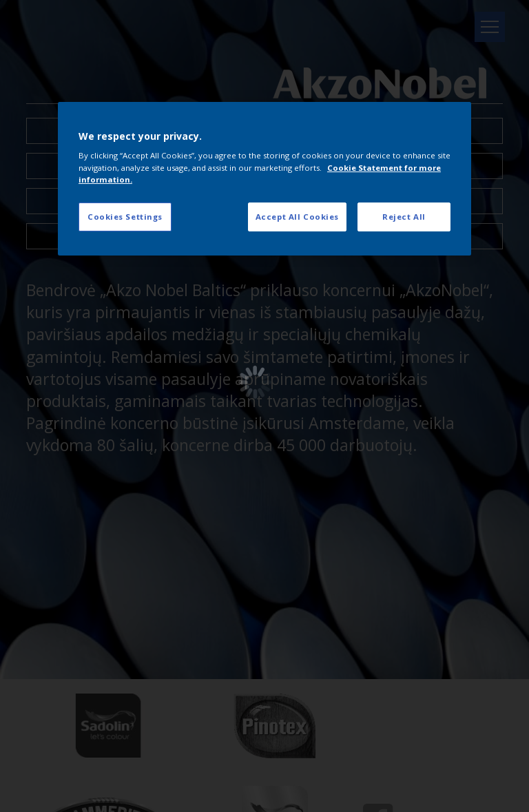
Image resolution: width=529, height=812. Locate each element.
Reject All (404, 217)
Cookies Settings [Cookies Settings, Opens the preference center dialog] (125, 217)
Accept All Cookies (297, 217)
